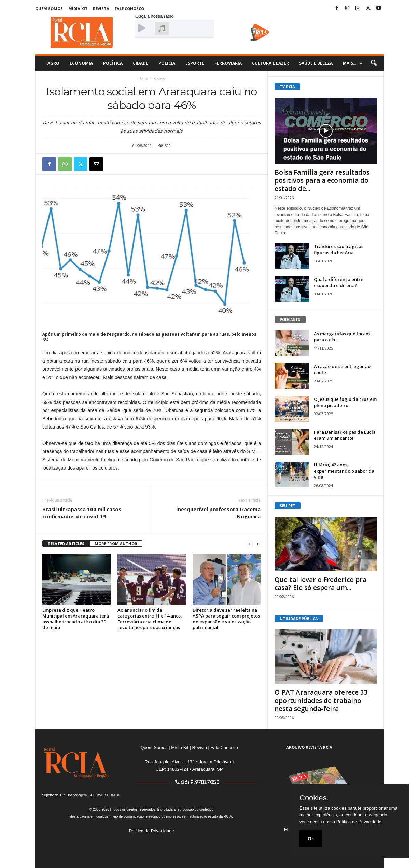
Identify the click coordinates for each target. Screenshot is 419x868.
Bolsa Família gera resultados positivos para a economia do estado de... (322, 180)
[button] (374, 63)
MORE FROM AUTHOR (116, 544)
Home (143, 78)
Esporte (195, 63)
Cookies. (314, 798)
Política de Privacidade (151, 831)
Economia (81, 63)
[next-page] (257, 544)
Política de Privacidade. (360, 822)
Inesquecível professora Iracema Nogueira (218, 513)
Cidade (141, 63)
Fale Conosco (129, 8)
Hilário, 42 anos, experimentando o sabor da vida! (344, 471)
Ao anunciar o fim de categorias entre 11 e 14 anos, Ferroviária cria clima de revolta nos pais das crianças (150, 619)
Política (113, 63)
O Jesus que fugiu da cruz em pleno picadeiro (345, 402)
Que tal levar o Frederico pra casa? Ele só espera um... (320, 584)
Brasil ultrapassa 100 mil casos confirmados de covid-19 (82, 513)
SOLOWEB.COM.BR (105, 795)
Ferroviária (228, 63)
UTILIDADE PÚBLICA (299, 618)
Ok (311, 839)
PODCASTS (290, 319)
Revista (101, 8)
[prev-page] (249, 544)
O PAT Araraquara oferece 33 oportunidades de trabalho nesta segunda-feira (321, 701)
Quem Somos (49, 8)
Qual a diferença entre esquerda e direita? (339, 282)
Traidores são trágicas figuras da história (339, 249)
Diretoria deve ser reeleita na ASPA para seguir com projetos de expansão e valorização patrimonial (226, 619)
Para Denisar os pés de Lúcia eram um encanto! (345, 435)
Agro (53, 63)
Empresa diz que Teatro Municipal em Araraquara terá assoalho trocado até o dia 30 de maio (76, 619)
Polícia (167, 63)
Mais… (353, 63)
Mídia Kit (78, 8)
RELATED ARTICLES (66, 544)
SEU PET (288, 506)
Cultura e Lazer (270, 63)
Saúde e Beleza (316, 63)
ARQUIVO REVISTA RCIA (309, 747)
